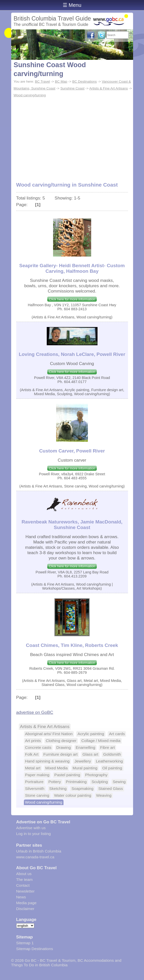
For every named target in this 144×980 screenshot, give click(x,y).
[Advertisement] (72, 137)
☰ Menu (72, 5)
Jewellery (83, 761)
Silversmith (35, 788)
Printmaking (76, 782)
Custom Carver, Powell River (72, 451)
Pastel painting (67, 775)
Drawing (64, 747)
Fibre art (107, 747)
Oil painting (112, 768)
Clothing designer (61, 741)
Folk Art (32, 754)
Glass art (90, 754)
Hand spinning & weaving (47, 761)
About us (24, 874)
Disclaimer (25, 909)
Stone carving (37, 795)
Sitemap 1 (25, 943)
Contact (23, 885)
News (21, 897)
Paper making (37, 775)
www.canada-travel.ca (35, 857)
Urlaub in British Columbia (39, 851)
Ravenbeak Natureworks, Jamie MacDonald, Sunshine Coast (72, 525)
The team (25, 879)
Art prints (33, 741)
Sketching (58, 788)
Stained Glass (111, 788)
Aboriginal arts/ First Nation (49, 734)
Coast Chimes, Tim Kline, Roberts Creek (72, 645)
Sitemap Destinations (35, 949)
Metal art (33, 768)
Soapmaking (82, 788)
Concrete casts (38, 747)
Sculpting (100, 782)
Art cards (117, 734)
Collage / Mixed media (101, 741)
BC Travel (42, 81)
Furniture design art (61, 754)
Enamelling (85, 747)
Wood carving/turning (30, 95)
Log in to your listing (34, 834)
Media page (26, 903)
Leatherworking (109, 761)
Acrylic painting (91, 734)
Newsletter (26, 891)
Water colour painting (73, 795)
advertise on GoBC (35, 712)
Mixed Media (56, 768)
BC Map (61, 81)
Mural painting (85, 768)
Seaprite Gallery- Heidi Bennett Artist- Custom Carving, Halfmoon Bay (72, 268)
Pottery (54, 782)
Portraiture (34, 782)
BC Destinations (85, 81)
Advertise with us (31, 828)
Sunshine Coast (73, 88)
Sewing (119, 782)
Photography (96, 775)
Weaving (104, 795)
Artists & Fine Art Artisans (109, 88)
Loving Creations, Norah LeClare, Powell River (72, 354)
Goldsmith (112, 754)
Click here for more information (72, 299)
